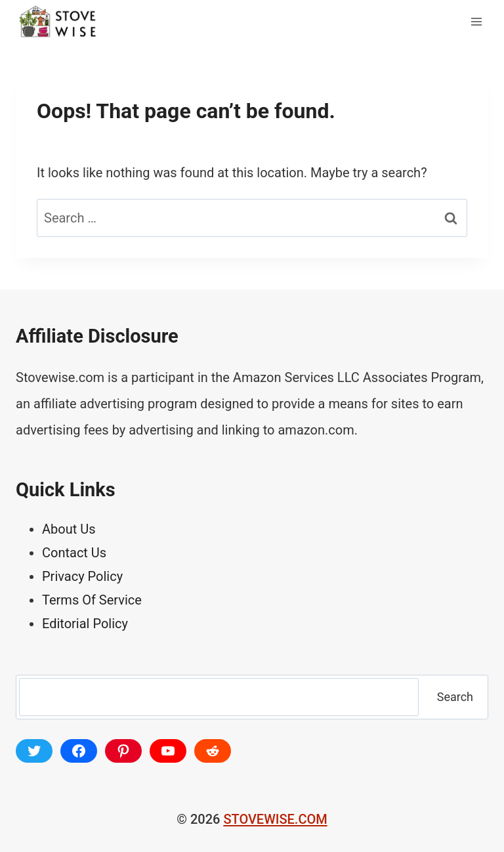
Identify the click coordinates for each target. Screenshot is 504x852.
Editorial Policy (85, 624)
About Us (69, 529)
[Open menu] (476, 21)
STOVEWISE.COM (275, 819)
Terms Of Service (92, 600)
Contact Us (74, 553)
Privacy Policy (82, 576)
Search (455, 697)
